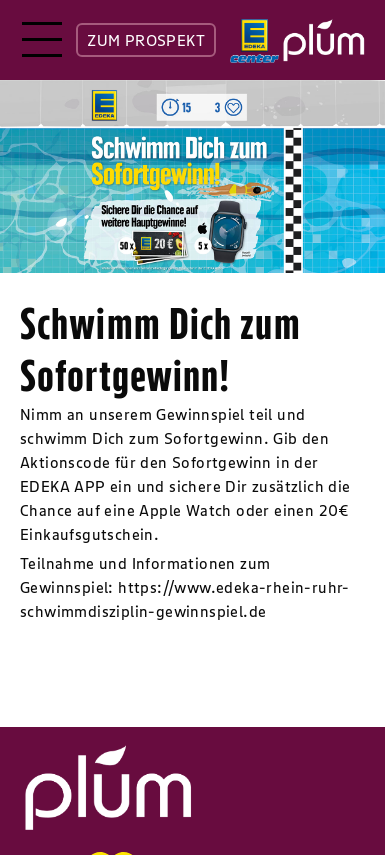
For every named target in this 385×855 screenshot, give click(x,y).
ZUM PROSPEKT (146, 40)
